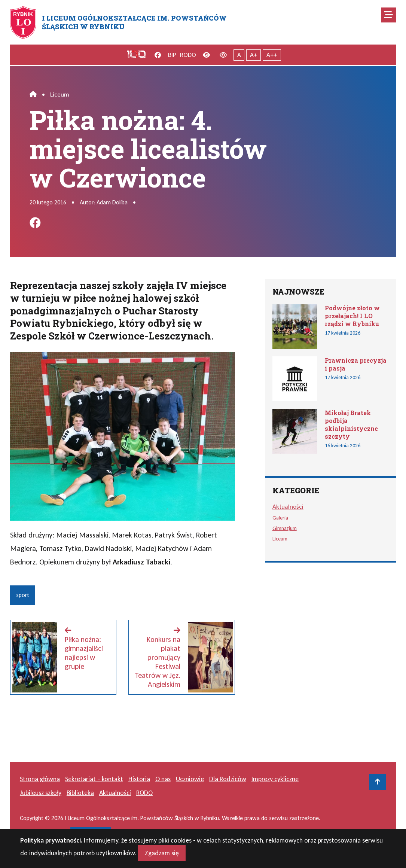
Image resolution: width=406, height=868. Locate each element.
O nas (163, 779)
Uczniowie (190, 779)
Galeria (280, 518)
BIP (172, 55)
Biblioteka (80, 793)
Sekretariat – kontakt (94, 779)
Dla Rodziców (228, 779)
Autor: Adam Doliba (104, 202)
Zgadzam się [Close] (162, 856)
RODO (188, 55)
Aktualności (288, 507)
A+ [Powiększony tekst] (254, 55)
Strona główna (40, 779)
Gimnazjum (285, 528)
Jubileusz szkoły (41, 793)
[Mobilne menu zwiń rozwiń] (388, 15)
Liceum (60, 95)
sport (23, 595)
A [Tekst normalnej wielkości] (239, 55)
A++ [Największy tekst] (272, 55)
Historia (139, 779)
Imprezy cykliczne (275, 779)
